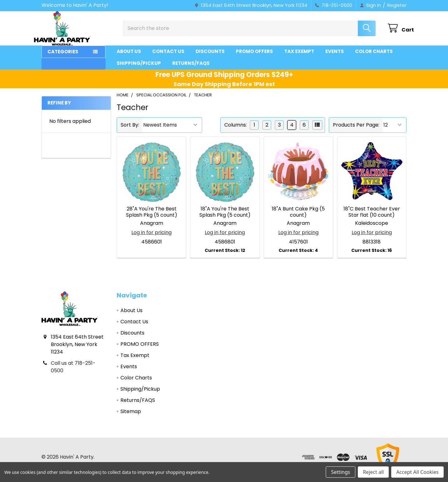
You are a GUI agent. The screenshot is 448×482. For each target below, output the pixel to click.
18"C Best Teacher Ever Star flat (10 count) (372, 217)
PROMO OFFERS (254, 57)
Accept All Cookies (417, 472)
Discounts (210, 57)
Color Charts (374, 57)
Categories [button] (63, 57)
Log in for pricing (151, 238)
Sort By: (130, 130)
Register (397, 5)
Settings (341, 472)
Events (335, 57)
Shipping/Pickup (139, 69)
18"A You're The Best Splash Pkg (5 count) (225, 217)
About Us (129, 57)
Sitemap (131, 417)
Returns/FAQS (191, 69)
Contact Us (168, 57)
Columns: (236, 130)
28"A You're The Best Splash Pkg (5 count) (152, 217)
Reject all (373, 472)
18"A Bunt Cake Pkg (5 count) (298, 217)
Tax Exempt (299, 57)
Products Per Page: (356, 130)
